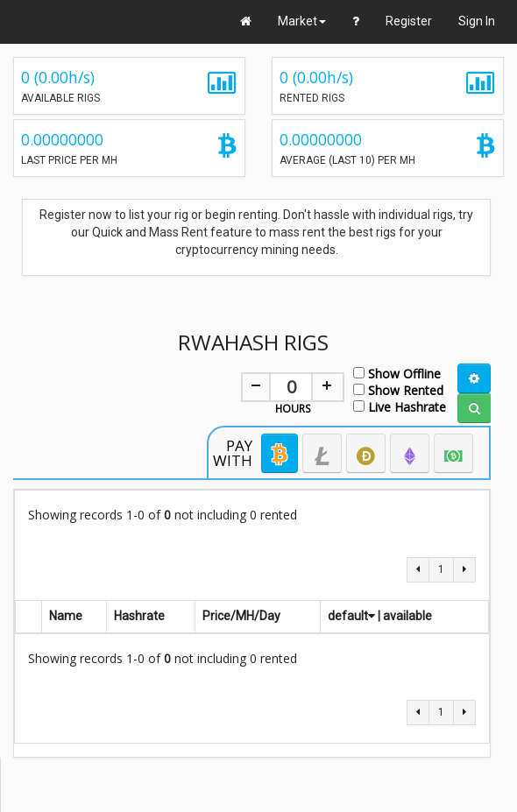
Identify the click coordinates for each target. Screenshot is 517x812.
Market (302, 21)
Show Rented (398, 389)
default (351, 616)
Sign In (477, 21)
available (407, 616)
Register (409, 21)
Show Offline (397, 373)
